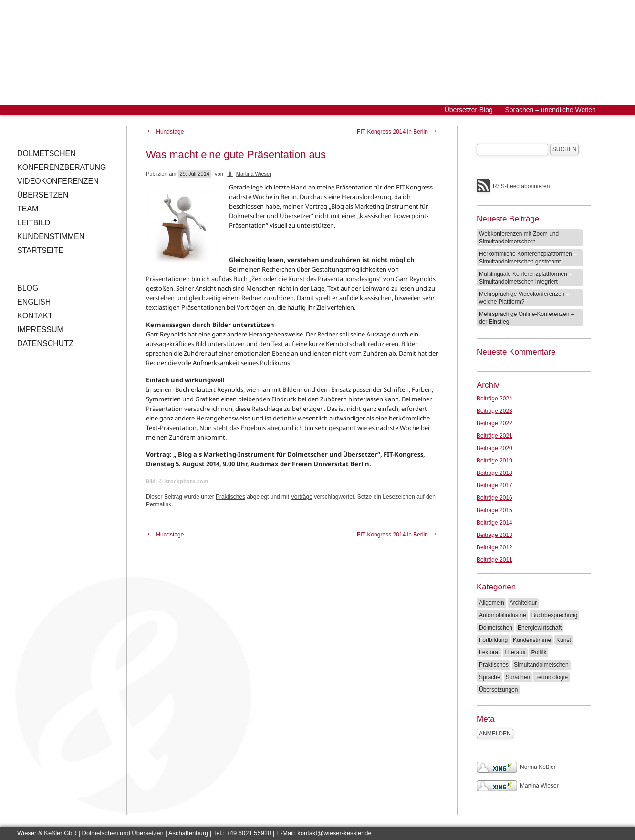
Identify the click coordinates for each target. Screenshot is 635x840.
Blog (28, 288)
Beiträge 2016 (494, 498)
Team (28, 209)
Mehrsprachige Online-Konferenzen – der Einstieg (526, 318)
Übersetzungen (498, 690)
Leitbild (34, 223)
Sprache (490, 677)
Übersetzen (43, 195)
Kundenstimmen (51, 236)
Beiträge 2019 (494, 461)
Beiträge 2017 (494, 485)
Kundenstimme (532, 640)
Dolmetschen (47, 153)
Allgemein (492, 603)
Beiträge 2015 (494, 510)
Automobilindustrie (503, 615)
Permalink (159, 504)
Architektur (523, 603)
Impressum (40, 330)
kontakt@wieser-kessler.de (334, 833)
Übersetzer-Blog (469, 110)
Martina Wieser (254, 174)
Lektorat (489, 652)
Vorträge (301, 497)
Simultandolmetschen (541, 665)
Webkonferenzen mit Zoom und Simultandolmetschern (519, 238)
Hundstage (165, 132)
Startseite (40, 250)
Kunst (564, 640)
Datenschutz (45, 343)
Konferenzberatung (62, 167)
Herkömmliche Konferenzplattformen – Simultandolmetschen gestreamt (528, 258)
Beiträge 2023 (494, 411)
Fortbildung (493, 640)
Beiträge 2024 (494, 399)
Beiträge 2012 (494, 547)
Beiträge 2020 (494, 448)
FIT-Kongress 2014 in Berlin (397, 132)
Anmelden (495, 734)
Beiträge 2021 (494, 436)
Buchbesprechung (555, 615)
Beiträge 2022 (494, 423)
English (34, 302)
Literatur (515, 652)
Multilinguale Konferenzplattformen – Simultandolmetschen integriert (526, 278)
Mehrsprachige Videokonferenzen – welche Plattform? (524, 298)
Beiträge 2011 (494, 560)
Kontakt (35, 316)
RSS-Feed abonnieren (521, 186)
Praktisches (230, 497)
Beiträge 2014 (494, 523)
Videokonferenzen (58, 181)
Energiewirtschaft (540, 628)
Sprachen (518, 677)
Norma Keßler (516, 767)
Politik (539, 652)
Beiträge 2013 (494, 535)
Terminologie (552, 677)
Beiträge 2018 (494, 473)
